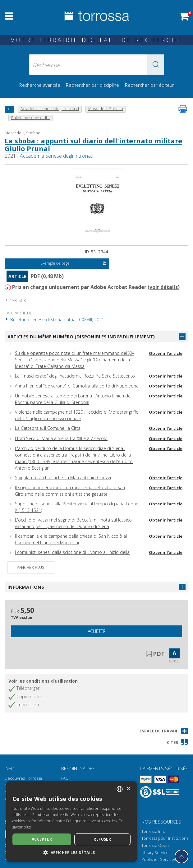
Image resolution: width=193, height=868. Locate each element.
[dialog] (71, 822)
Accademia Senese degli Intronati (57, 156)
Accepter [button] (42, 839)
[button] (156, 65)
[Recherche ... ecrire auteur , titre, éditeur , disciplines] (96, 65)
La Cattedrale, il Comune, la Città (48, 428)
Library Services (156, 853)
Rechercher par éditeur (149, 85)
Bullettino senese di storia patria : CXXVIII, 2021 (54, 320)
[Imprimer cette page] (183, 109)
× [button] (128, 789)
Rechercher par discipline (92, 85)
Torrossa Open (155, 845)
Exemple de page (73, 264)
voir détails (164, 287)
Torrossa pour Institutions (165, 838)
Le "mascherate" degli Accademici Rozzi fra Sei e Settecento (75, 376)
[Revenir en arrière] (9, 109)
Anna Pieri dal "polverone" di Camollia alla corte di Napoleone (77, 386)
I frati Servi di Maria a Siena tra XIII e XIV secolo (61, 438)
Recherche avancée (40, 85)
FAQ (65, 778)
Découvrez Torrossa (23, 778)
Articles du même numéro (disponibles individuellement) (81, 337)
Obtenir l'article (166, 353)
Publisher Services (159, 859)
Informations (26, 587)
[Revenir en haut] (182, 856)
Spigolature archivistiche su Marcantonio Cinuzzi (63, 478)
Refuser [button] (102, 839)
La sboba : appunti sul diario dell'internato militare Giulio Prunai (93, 144)
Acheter (97, 631)
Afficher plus (31, 567)
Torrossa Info (153, 831)
